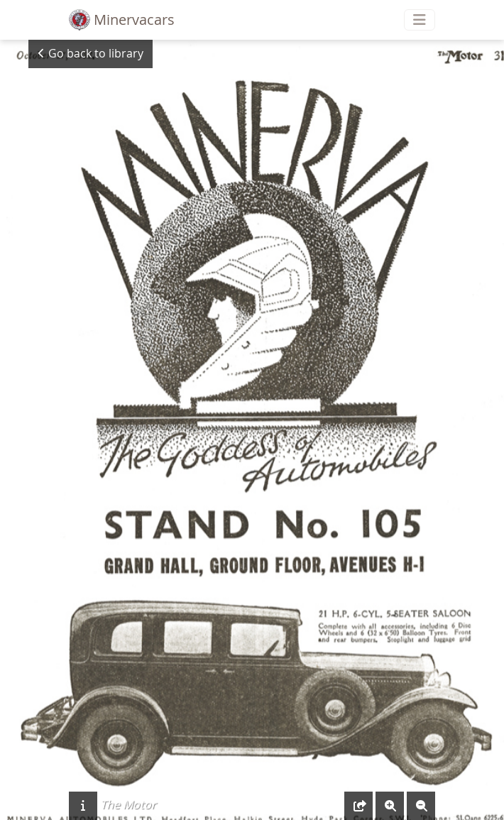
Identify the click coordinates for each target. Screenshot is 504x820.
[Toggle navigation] (420, 20)
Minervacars (122, 20)
